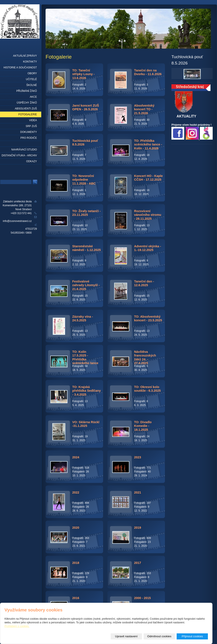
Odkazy (32, 161)
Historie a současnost (20, 68)
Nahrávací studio (24, 150)
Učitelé (31, 79)
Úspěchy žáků (27, 103)
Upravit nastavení (126, 636)
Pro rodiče (29, 138)
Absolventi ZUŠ (26, 109)
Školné (32, 85)
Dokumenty (29, 132)
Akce (33, 97)
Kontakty (30, 62)
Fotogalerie (28, 114)
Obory (32, 73)
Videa (33, 120)
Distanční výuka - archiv (19, 155)
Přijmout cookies (192, 636)
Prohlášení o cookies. (17, 626)
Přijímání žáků (27, 91)
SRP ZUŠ (31, 126)
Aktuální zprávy (25, 56)
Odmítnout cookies (159, 636)
